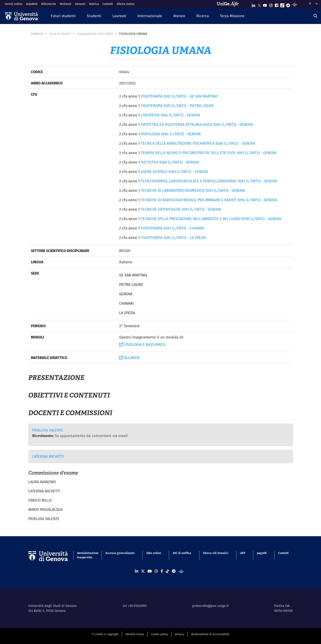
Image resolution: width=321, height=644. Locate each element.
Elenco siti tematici (216, 553)
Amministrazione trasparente (85, 555)
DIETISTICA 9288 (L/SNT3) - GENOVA (170, 162)
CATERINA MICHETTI (48, 456)
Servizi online (14, 4)
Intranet (80, 4)
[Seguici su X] (259, 4)
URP (243, 553)
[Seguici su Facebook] (277, 4)
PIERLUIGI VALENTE (48, 430)
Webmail (66, 4)
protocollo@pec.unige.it (210, 606)
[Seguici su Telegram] (288, 4)
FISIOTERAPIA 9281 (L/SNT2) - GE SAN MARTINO (179, 96)
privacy (180, 634)
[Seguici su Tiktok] (282, 4)
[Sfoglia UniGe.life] (229, 4)
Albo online (154, 553)
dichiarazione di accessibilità (210, 634)
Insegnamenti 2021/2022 (95, 34)
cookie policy (159, 634)
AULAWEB (129, 358)
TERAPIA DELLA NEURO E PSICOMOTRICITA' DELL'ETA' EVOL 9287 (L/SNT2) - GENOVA (209, 153)
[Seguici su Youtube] (265, 4)
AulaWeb (32, 4)
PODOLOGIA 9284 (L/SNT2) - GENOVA (171, 134)
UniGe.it (37, 34)
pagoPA (262, 553)
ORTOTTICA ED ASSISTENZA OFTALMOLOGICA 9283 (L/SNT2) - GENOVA (197, 124)
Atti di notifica (182, 553)
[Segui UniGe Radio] (295, 4)
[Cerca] (315, 16)
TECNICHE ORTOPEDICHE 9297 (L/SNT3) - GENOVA (181, 209)
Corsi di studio (60, 34)
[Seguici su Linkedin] (253, 4)
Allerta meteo (126, 4)
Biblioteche (49, 4)
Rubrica (94, 4)
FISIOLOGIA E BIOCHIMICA (142, 345)
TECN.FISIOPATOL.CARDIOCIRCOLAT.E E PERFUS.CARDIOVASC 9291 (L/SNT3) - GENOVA (209, 181)
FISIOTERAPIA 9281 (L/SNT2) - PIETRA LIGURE (177, 106)
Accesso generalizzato (120, 553)
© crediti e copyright (105, 634)
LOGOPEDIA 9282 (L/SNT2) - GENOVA (170, 115)
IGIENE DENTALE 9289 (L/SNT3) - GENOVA (174, 172)
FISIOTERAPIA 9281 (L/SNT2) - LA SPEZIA (173, 238)
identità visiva (135, 634)
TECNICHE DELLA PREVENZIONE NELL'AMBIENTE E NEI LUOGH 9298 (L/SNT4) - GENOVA (211, 219)
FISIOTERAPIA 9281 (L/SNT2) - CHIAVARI (173, 228)
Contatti (108, 4)
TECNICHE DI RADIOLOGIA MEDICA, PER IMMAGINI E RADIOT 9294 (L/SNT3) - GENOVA (209, 200)
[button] (63, 16)
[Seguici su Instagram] (271, 4)
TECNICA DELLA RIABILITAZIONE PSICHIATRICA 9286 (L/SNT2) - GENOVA (198, 143)
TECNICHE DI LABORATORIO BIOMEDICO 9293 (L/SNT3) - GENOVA (193, 190)
